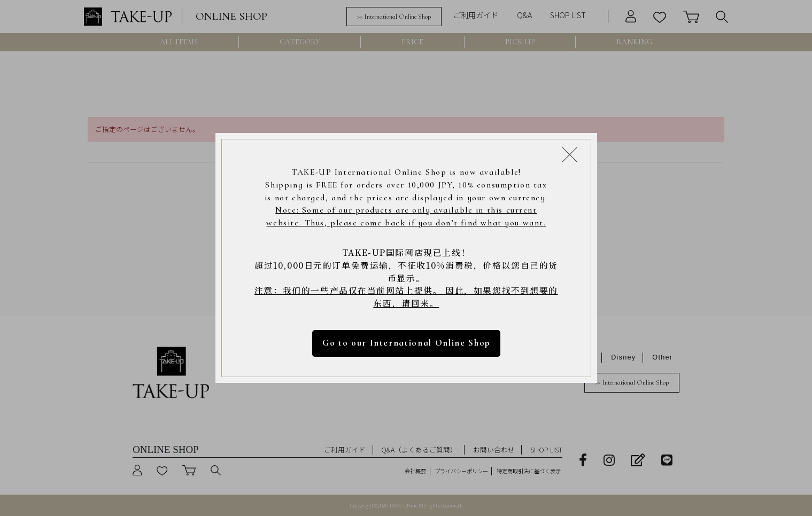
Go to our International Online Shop (406, 343)
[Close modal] (570, 154)
